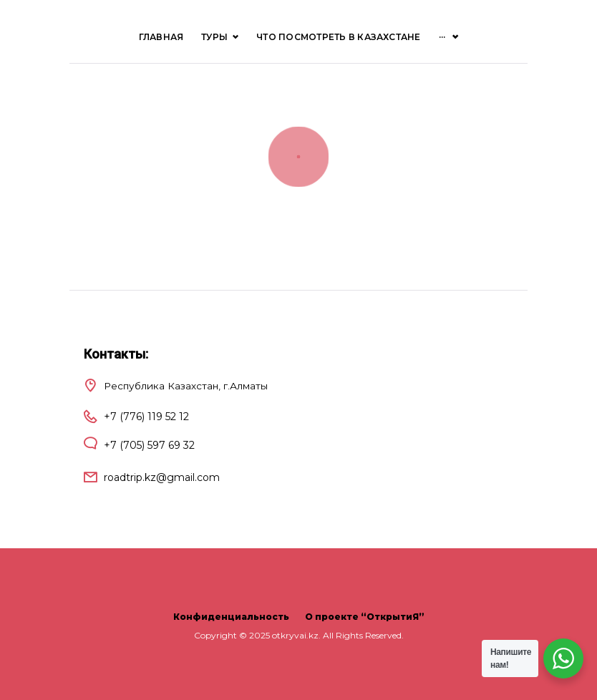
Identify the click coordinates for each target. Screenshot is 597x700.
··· (442, 37)
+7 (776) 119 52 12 (146, 417)
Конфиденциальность (231, 617)
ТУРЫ (220, 37)
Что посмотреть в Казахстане (338, 37)
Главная (161, 37)
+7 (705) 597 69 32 (149, 445)
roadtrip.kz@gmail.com (162, 477)
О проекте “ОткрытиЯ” (365, 617)
